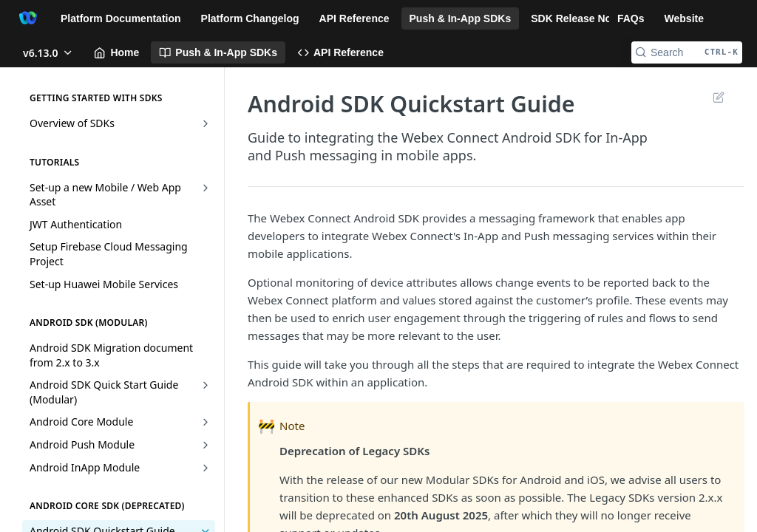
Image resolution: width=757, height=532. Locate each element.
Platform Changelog (250, 18)
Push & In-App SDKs (461, 18)
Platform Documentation (121, 18)
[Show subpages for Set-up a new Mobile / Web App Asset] (206, 188)
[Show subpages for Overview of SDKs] (206, 123)
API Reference (354, 18)
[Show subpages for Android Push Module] (206, 445)
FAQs (631, 18)
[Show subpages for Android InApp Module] (206, 468)
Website (684, 18)
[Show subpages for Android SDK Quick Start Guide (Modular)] (206, 385)
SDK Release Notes (578, 18)
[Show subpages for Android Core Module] (206, 422)
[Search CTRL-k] (687, 52)
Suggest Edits (718, 97)
